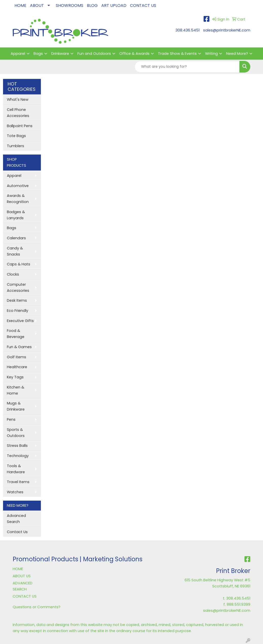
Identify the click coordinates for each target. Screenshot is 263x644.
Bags (38, 54)
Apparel (18, 54)
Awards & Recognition (18, 199)
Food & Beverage (16, 334)
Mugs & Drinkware (16, 406)
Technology (18, 456)
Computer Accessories (18, 287)
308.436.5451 (187, 30)
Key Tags (15, 377)
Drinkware (60, 54)
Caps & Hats (19, 264)
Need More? (237, 54)
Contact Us (17, 532)
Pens (11, 419)
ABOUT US (22, 576)
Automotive (18, 186)
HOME (20, 5)
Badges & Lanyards (16, 215)
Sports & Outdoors (16, 433)
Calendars (16, 238)
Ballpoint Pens (20, 126)
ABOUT (37, 5)
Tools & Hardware (16, 469)
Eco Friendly (18, 311)
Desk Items (17, 300)
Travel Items (18, 482)
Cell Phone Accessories (18, 113)
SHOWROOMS (70, 5)
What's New (18, 99)
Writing (211, 54)
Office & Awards (134, 54)
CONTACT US (143, 5)
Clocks (13, 274)
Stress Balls (17, 446)
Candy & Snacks (15, 251)
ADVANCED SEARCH (23, 586)
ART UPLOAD (114, 5)
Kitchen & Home (15, 390)
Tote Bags (16, 136)
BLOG (92, 5)
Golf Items (17, 357)
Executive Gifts (20, 321)
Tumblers (15, 146)
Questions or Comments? (37, 607)
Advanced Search (16, 519)
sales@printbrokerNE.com (227, 30)
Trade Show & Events (177, 54)
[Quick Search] (187, 67)
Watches (15, 492)
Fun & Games (19, 347)
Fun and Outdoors (94, 54)
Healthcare (17, 367)
